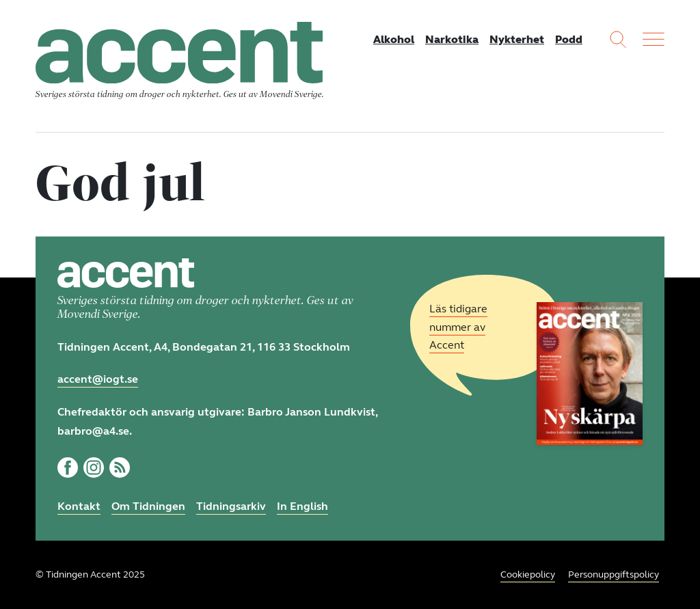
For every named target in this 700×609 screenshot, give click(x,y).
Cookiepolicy (528, 574)
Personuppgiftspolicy (614, 574)
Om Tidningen (148, 506)
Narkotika (452, 39)
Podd (569, 39)
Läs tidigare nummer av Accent (458, 327)
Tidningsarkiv (231, 506)
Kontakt (79, 506)
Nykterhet (517, 39)
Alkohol (394, 39)
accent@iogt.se (98, 379)
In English (302, 506)
